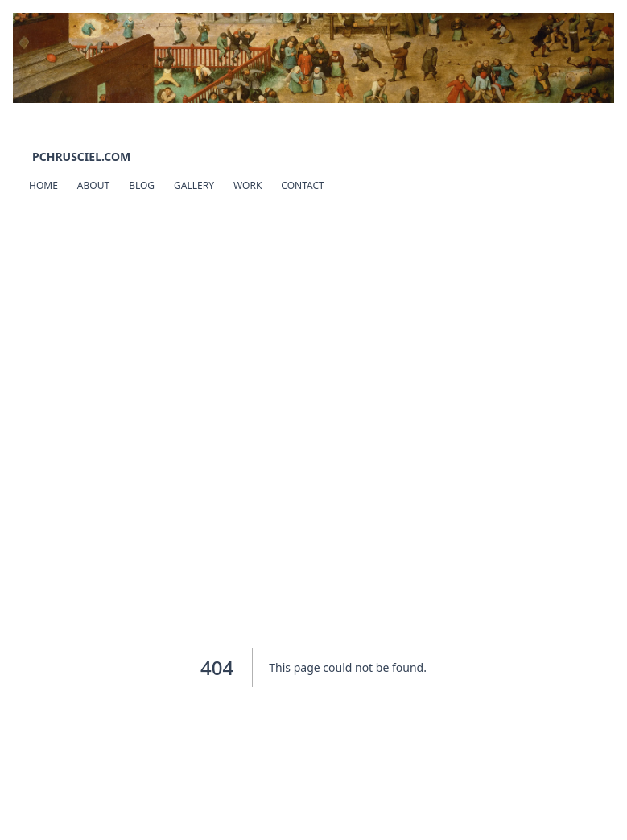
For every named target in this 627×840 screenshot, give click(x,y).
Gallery (194, 185)
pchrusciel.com (81, 156)
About (93, 185)
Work (248, 185)
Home (43, 185)
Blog (142, 185)
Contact (302, 185)
